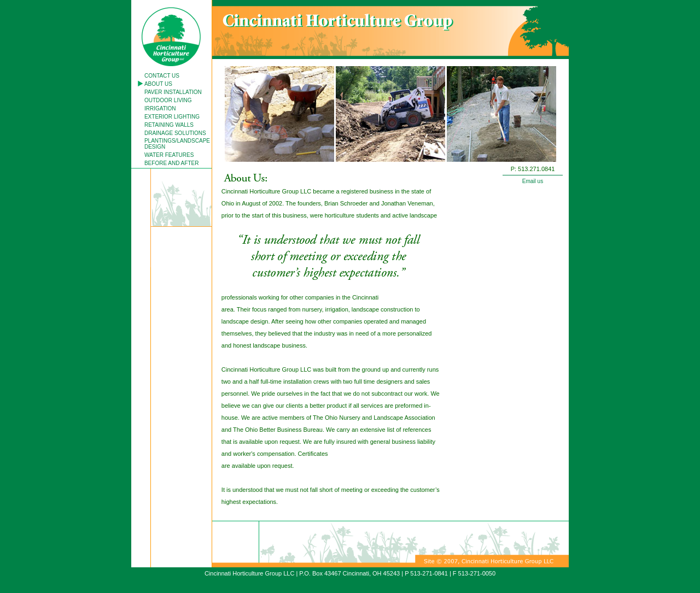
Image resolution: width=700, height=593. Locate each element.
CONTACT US (162, 76)
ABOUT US (158, 84)
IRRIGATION (160, 108)
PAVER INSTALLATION (173, 92)
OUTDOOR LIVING (168, 100)
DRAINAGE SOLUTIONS (175, 133)
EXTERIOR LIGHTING (172, 117)
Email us (533, 181)
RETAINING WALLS (169, 125)
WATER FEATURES (169, 155)
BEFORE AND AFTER (171, 163)
